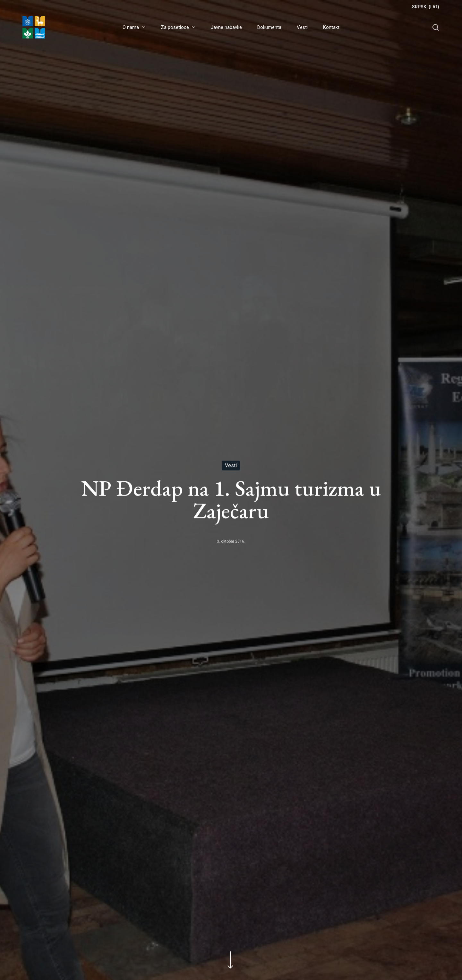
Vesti (231, 466)
